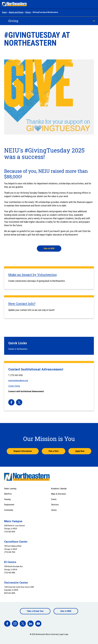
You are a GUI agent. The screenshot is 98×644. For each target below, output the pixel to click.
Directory (55, 505)
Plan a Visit (54, 451)
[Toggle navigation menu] (94, 4)
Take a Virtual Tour (35, 611)
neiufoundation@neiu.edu (18, 381)
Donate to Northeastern (18, 349)
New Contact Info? (22, 304)
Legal (61, 634)
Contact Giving (14, 386)
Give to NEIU (66, 611)
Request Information (23, 451)
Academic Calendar (59, 489)
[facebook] (11, 402)
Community (9, 510)
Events (54, 499)
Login (66, 634)
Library (54, 510)
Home (4, 12)
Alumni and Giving (16, 12)
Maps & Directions (59, 494)
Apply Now (80, 451)
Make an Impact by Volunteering (32, 275)
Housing (7, 499)
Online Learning (10, 489)
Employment (9, 505)
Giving (28, 12)
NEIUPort (8, 494)
